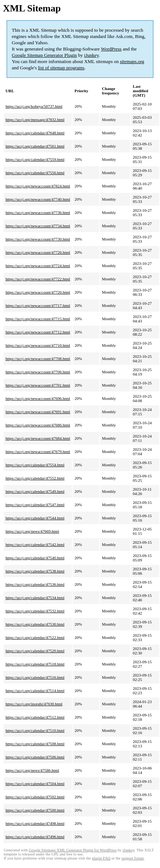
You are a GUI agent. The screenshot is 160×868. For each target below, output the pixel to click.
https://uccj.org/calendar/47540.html (35, 558)
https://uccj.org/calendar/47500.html (35, 810)
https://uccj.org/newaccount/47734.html (38, 226)
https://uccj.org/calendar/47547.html (35, 505)
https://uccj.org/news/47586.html (32, 770)
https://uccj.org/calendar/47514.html (35, 691)
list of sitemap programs (61, 68)
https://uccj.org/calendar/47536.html (35, 584)
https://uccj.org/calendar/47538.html (35, 571)
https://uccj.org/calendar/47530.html (35, 624)
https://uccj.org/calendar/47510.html (35, 730)
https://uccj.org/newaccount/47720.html (38, 292)
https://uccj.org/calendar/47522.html (35, 637)
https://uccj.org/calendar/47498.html (35, 823)
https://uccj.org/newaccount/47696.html (38, 398)
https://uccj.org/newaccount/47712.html (38, 332)
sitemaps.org (132, 61)
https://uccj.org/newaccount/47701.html (38, 385)
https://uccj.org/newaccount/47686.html (38, 425)
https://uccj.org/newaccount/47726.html (38, 252)
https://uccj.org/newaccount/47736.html (38, 212)
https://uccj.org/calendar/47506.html (35, 757)
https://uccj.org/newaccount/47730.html (38, 239)
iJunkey (91, 55)
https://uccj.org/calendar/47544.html (35, 518)
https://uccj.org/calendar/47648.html (35, 133)
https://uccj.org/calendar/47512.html (35, 717)
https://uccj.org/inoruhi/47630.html (34, 704)
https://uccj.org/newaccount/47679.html (38, 452)
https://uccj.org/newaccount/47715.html (38, 319)
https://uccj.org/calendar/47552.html (35, 478)
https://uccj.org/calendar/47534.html (35, 598)
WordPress (111, 49)
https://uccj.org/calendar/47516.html (35, 677)
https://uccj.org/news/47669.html (32, 531)
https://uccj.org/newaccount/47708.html (38, 359)
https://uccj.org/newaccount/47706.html (38, 372)
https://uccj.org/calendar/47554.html (35, 465)
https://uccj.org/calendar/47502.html (35, 797)
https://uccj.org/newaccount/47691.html (38, 412)
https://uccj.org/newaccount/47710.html (38, 345)
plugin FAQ (101, 858)
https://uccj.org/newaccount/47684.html (38, 438)
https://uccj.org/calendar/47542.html (35, 544)
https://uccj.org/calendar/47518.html (35, 664)
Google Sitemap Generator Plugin (44, 55)
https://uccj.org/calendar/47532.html (35, 611)
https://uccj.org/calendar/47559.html (35, 159)
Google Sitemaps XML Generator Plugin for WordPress (73, 850)
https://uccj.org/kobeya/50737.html (34, 106)
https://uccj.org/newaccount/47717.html (38, 305)
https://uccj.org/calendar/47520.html (35, 651)
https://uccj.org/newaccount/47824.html (38, 186)
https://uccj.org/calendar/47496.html (35, 837)
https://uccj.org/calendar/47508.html (35, 744)
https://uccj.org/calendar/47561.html (35, 146)
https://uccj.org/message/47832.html (35, 120)
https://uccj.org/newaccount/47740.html (38, 199)
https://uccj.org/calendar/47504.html (35, 784)
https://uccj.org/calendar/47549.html (35, 491)
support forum (133, 858)
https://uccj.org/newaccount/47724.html (38, 266)
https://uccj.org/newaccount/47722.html (38, 279)
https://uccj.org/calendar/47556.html (35, 173)
